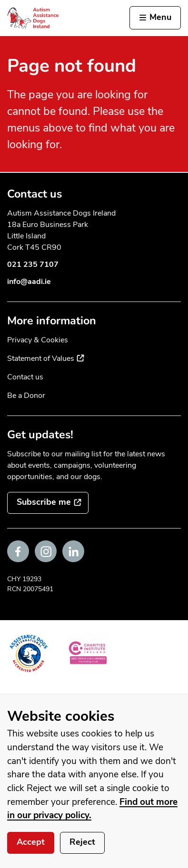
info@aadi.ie (29, 282)
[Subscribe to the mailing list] (48, 503)
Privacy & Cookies (38, 340)
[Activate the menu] (155, 18)
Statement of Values (46, 359)
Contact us (25, 377)
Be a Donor (26, 396)
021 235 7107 (33, 264)
